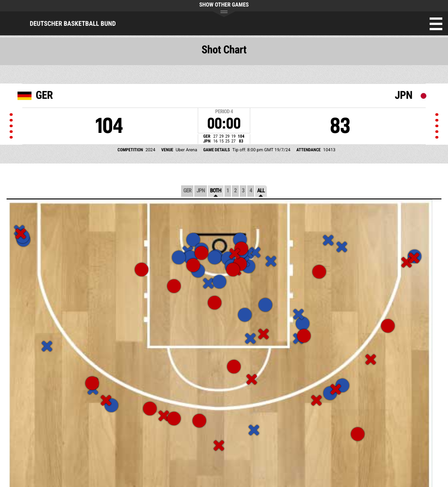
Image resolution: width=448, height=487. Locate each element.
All (261, 191)
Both (216, 191)
